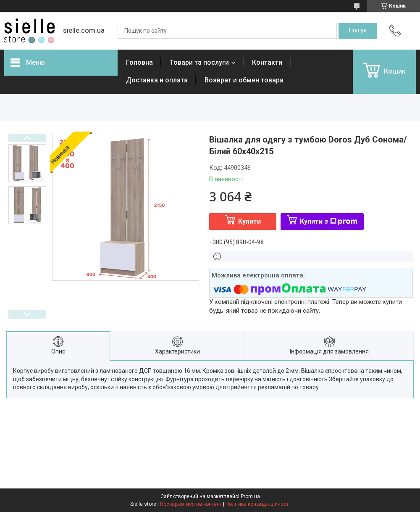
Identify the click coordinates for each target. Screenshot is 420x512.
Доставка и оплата (157, 80)
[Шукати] (358, 31)
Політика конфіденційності (258, 504)
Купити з (329, 221)
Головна (139, 62)
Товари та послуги (199, 62)
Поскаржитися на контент (191, 504)
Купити (249, 221)
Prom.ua (250, 496)
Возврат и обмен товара (244, 80)
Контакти (267, 62)
